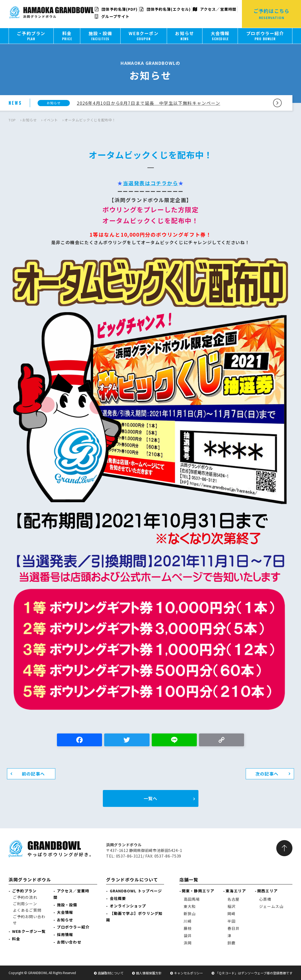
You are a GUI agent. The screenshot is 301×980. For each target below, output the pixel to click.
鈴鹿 (231, 943)
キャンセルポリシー (188, 973)
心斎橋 (265, 899)
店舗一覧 (189, 880)
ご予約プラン (24, 891)
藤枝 (188, 928)
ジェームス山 (271, 906)
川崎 (188, 921)
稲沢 (231, 906)
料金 (16, 939)
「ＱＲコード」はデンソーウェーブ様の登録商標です (254, 973)
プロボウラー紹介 (73, 927)
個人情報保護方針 (149, 973)
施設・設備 (67, 905)
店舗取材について (111, 973)
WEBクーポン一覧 (29, 931)
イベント (51, 120)
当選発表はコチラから (151, 183)
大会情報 (65, 912)
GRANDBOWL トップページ (136, 891)
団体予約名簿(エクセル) (165, 9)
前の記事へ (33, 774)
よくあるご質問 (27, 910)
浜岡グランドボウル (30, 880)
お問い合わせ (69, 942)
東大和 (190, 906)
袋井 (188, 936)
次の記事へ (267, 774)
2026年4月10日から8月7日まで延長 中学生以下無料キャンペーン (148, 103)
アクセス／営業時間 (215, 9)
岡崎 (231, 914)
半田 (231, 921)
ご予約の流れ (25, 897)
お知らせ (30, 120)
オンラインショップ (128, 906)
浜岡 (188, 943)
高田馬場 (192, 899)
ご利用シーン (25, 904)
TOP (12, 120)
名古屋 (233, 899)
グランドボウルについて (132, 880)
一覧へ (150, 798)
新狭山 (190, 914)
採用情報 (65, 934)
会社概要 (118, 898)
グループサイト (112, 16)
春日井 (233, 928)
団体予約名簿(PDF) (116, 9)
